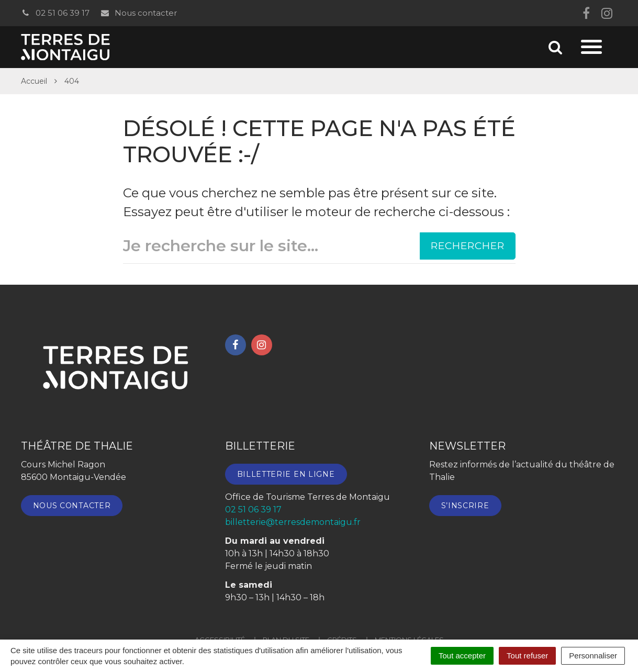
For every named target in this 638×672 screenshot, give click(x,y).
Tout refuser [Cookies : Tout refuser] (527, 656)
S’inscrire (465, 506)
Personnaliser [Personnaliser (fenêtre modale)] (593, 656)
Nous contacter (138, 13)
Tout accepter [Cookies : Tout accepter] (462, 656)
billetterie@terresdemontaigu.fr (293, 522)
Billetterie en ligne (286, 474)
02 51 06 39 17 (55, 13)
